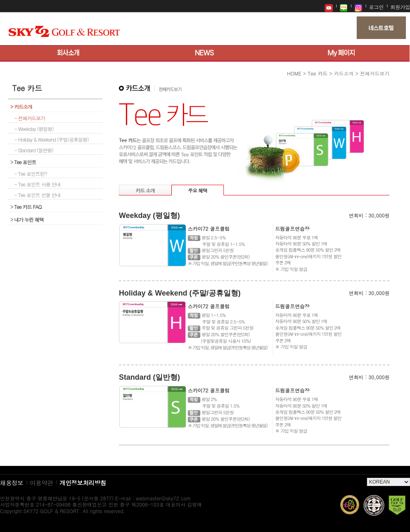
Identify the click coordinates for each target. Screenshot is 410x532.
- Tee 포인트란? (31, 173)
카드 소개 (145, 190)
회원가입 (400, 7)
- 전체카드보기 (30, 118)
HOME (294, 73)
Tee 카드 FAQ (26, 207)
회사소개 (68, 53)
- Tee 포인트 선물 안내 (38, 195)
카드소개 (21, 107)
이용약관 (42, 483)
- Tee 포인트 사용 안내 (38, 184)
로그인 (376, 7)
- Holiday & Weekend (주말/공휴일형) (51, 139)
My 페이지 (341, 53)
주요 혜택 (197, 190)
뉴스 (205, 53)
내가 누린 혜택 (27, 219)
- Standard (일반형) (34, 150)
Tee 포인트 (23, 162)
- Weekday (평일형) (34, 129)
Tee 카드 (318, 73)
